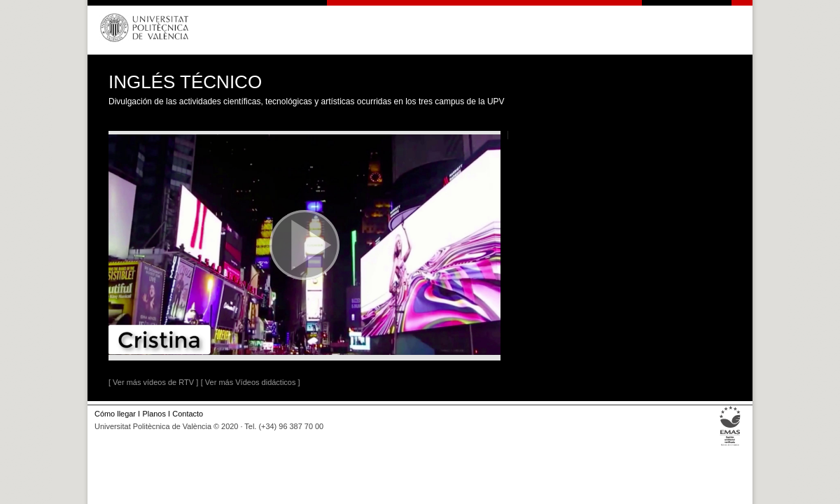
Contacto (188, 414)
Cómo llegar (115, 414)
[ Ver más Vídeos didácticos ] (251, 382)
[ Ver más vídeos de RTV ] (153, 382)
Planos (154, 414)
